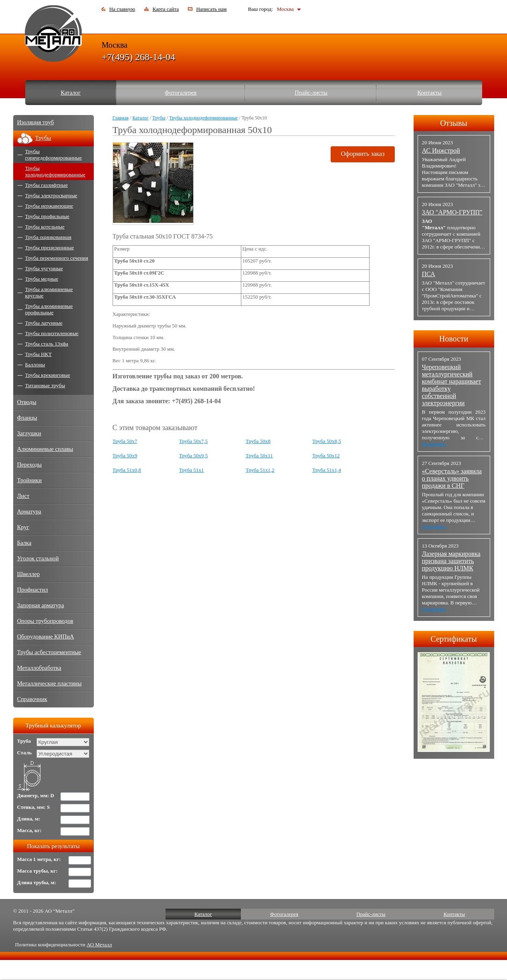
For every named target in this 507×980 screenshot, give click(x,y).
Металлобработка (39, 668)
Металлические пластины (49, 683)
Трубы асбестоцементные (49, 652)
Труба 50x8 (258, 441)
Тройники (30, 480)
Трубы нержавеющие (49, 206)
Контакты (429, 93)
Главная (121, 118)
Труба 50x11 (259, 456)
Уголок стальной (38, 558)
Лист (23, 496)
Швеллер (29, 574)
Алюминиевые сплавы (45, 449)
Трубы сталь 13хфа (47, 344)
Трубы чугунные (44, 268)
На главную (122, 9)
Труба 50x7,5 (194, 441)
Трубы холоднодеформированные (203, 118)
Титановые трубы (45, 385)
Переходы (30, 465)
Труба (24, 741)
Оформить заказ (363, 154)
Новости (454, 339)
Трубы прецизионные (50, 248)
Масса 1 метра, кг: (39, 859)
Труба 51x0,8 (127, 470)
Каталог (71, 93)
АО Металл (99, 945)
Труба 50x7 (125, 441)
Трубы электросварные (51, 195)
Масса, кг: (29, 830)
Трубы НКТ (38, 354)
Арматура (29, 511)
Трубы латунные (44, 323)
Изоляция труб (36, 122)
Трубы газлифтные (47, 185)
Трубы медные (42, 279)
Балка (24, 543)
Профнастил (33, 590)
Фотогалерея (181, 93)
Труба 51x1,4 (327, 470)
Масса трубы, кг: (37, 871)
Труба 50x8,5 (327, 441)
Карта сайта (166, 9)
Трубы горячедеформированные (54, 155)
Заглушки (29, 433)
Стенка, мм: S (34, 807)
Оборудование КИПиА (46, 636)
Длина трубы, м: (37, 882)
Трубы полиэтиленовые (52, 333)
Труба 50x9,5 (194, 456)
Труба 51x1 (192, 470)
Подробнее (434, 444)
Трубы (159, 118)
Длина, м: (29, 819)
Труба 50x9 (125, 456)
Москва (285, 9)
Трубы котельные (45, 227)
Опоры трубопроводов (45, 621)
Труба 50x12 (326, 456)
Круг (23, 527)
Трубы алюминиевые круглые (49, 292)
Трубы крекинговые (48, 375)
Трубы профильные (47, 216)
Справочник (32, 699)
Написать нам (211, 9)
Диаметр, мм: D (36, 795)
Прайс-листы (311, 93)
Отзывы (454, 123)
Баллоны (35, 365)
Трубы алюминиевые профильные (49, 309)
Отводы (27, 402)
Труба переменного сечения (57, 258)
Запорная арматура (41, 605)
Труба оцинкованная (48, 237)
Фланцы (27, 418)
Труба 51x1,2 (260, 470)
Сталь (25, 753)
